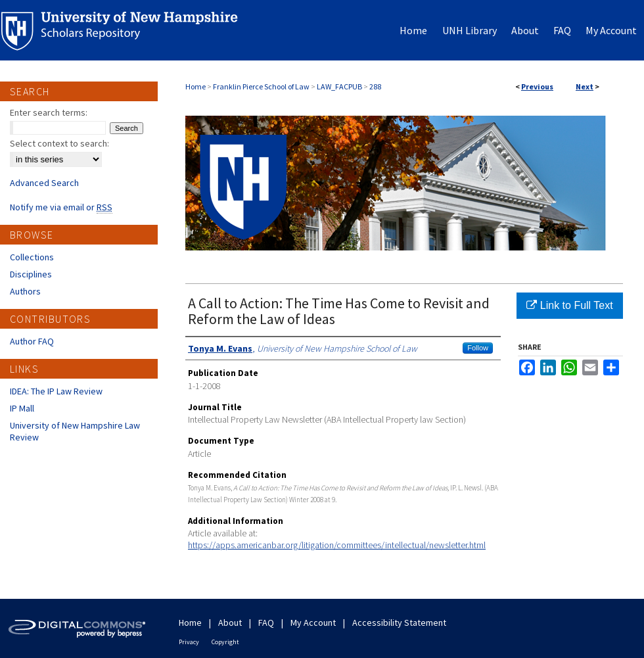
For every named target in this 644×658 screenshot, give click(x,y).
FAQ (266, 623)
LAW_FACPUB (339, 86)
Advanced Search (44, 183)
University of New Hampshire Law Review (75, 431)
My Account (313, 623)
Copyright (225, 642)
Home (195, 86)
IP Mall (22, 408)
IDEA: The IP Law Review (56, 391)
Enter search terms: (49, 112)
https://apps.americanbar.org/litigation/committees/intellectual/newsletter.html (337, 545)
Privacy (189, 642)
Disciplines (31, 274)
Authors (25, 291)
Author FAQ (32, 341)
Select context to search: (59, 143)
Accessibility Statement (399, 623)
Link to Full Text (569, 305)
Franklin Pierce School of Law (261, 86)
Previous (537, 86)
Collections (32, 257)
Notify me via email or (61, 207)
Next (585, 86)
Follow (478, 348)
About (230, 623)
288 (375, 86)
